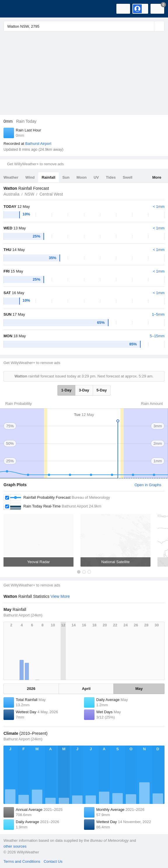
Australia (11, 194)
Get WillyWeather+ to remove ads (35, 164)
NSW (29, 194)
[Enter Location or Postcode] (84, 26)
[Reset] (149, 26)
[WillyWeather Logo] (13, 9)
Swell (128, 177)
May (139, 689)
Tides (111, 177)
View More (60, 596)
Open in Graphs (148, 485)
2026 (31, 689)
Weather (11, 177)
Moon (82, 177)
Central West (51, 194)
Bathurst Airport (38, 144)
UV (96, 177)
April (86, 689)
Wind (30, 177)
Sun (66, 177)
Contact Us (53, 861)
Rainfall (49, 177)
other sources (15, 846)
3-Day (84, 390)
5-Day (102, 390)
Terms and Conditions (22, 861)
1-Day (66, 390)
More (157, 177)
